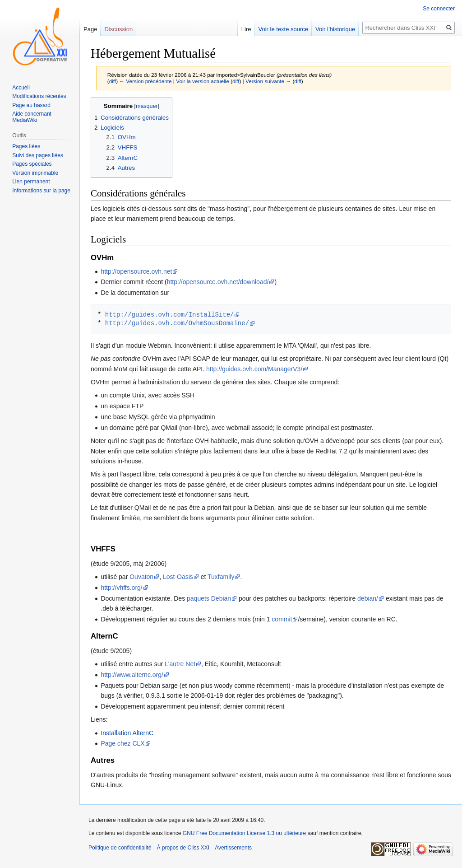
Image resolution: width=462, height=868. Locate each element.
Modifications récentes (39, 96)
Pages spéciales (32, 164)
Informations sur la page (41, 191)
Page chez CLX (122, 743)
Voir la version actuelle (203, 81)
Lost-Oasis (178, 577)
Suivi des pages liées (38, 155)
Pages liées (26, 146)
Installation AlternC (127, 733)
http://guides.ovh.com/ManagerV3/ (254, 369)
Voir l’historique (335, 29)
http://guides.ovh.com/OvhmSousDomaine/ (177, 323)
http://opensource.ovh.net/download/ (218, 282)
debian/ (368, 598)
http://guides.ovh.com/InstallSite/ (170, 315)
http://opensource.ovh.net (136, 271)
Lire (246, 29)
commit (282, 619)
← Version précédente (145, 81)
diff (113, 81)
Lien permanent (31, 182)
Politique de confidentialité (120, 848)
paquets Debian (209, 598)
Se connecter (439, 9)
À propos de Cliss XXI (183, 848)
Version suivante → (268, 81)
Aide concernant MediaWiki (32, 117)
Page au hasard (31, 105)
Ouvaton (141, 577)
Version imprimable (35, 173)
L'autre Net (180, 664)
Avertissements (233, 848)
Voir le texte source (283, 29)
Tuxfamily (221, 577)
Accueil (21, 88)
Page (90, 29)
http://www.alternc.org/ (132, 675)
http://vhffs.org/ (121, 588)
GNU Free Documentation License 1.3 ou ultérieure (244, 833)
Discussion (118, 29)
